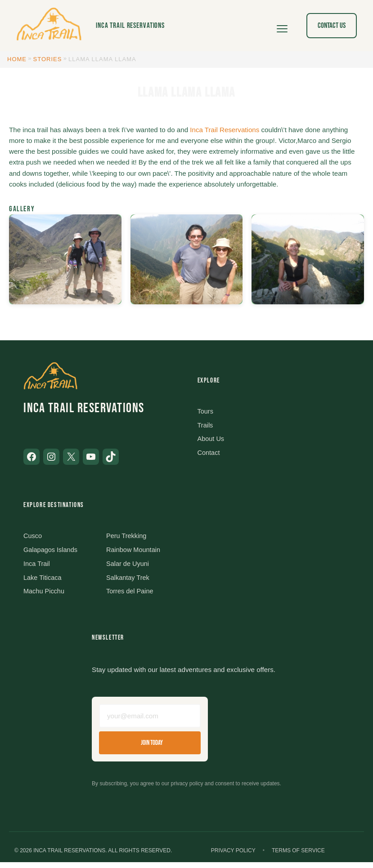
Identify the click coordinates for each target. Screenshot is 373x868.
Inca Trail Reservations (130, 25)
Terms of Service (298, 856)
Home (17, 59)
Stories (48, 59)
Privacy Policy (233, 856)
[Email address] (150, 720)
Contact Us (332, 25)
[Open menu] (282, 26)
